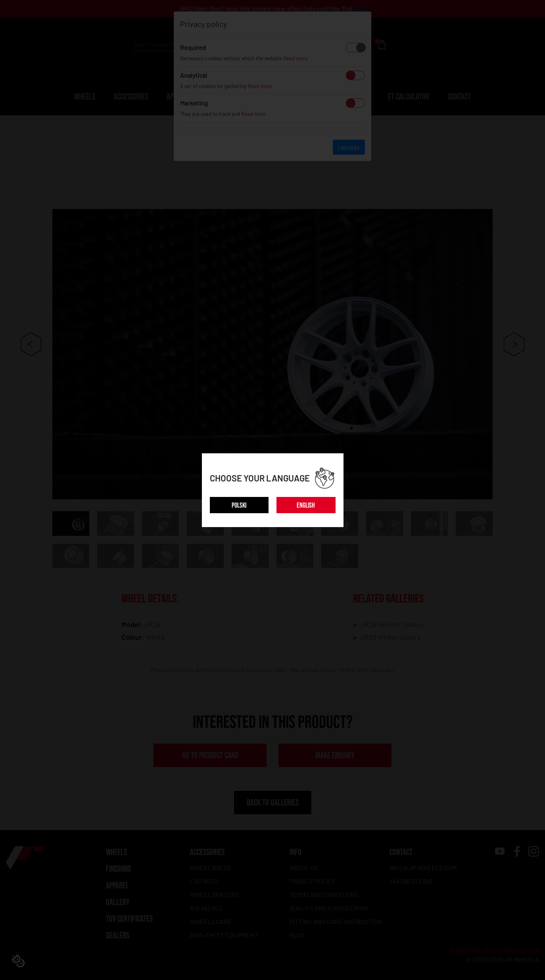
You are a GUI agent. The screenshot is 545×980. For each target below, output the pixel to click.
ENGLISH (306, 505)
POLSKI (239, 505)
